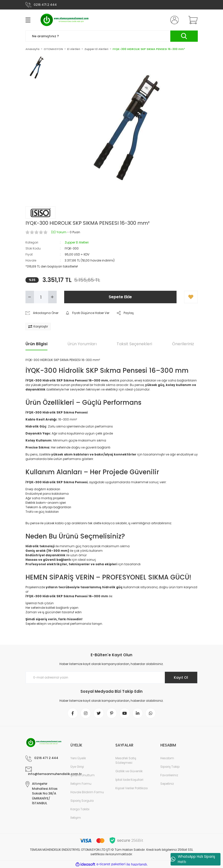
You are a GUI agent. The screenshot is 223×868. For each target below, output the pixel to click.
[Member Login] (173, 20)
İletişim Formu (81, 784)
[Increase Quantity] (52, 297)
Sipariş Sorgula (82, 801)
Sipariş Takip (170, 767)
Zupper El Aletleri (77, 242)
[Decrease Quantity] (30, 297)
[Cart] (192, 20)
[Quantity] (41, 297)
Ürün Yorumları (82, 344)
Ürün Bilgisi (36, 344)
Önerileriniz (183, 344)
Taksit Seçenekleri (134, 344)
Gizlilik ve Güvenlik (129, 771)
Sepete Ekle (120, 297)
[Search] (112, 36)
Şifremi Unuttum (83, 775)
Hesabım (167, 758)
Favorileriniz (169, 775)
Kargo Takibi (80, 809)
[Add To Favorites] (191, 297)
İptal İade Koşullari (129, 780)
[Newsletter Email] (112, 677)
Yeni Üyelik (78, 758)
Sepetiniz (167, 784)
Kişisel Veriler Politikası (132, 788)
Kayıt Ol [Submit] (181, 677)
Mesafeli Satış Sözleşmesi (126, 760)
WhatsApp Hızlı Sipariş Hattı (193, 859)
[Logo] (65, 20)
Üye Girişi (77, 767)
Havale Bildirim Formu (87, 792)
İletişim (76, 818)
